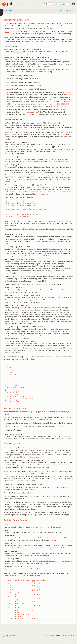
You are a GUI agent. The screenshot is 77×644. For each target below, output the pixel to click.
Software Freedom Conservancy (66, 635)
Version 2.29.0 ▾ (9, 11)
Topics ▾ (63, 11)
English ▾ (71, 11)
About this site (10, 635)
